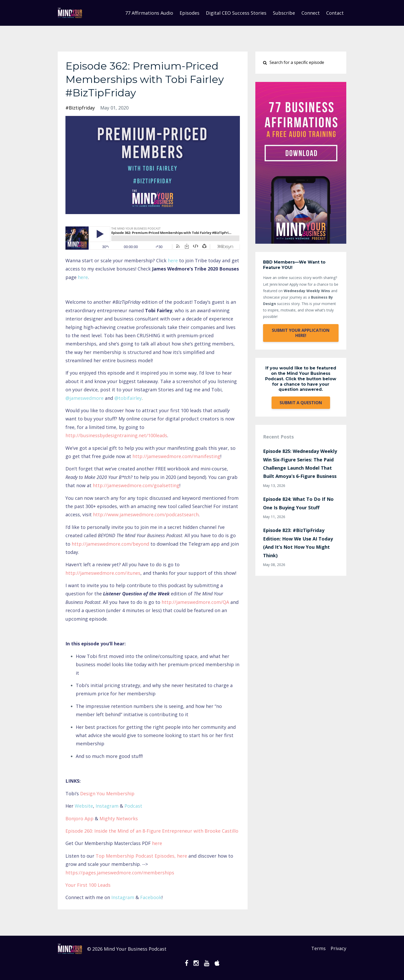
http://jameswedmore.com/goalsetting (136, 485)
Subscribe (284, 13)
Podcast (133, 806)
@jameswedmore (85, 398)
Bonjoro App (79, 818)
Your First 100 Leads (88, 885)
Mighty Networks (119, 818)
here (173, 260)
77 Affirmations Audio (149, 13)
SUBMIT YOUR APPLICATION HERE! (301, 333)
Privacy (338, 949)
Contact (335, 13)
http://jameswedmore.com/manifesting (176, 456)
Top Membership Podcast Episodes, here (141, 856)
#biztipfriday (80, 108)
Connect (311, 13)
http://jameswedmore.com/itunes (103, 573)
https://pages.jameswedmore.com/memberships (120, 873)
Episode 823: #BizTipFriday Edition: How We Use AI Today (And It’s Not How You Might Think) (298, 543)
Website (84, 806)
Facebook (151, 897)
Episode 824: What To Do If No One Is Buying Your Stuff (298, 503)
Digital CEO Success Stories (236, 13)
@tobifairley (128, 398)
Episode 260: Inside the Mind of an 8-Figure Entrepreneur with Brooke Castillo (152, 831)
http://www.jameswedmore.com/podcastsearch (146, 514)
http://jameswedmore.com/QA (195, 602)
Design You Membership (107, 793)
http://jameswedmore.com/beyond (110, 544)
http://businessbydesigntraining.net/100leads (116, 435)
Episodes (190, 13)
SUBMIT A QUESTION (301, 403)
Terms (317, 949)
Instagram (107, 806)
